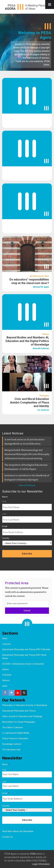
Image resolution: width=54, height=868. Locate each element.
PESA (33, 854)
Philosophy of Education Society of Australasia (25, 705)
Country (6, 538)
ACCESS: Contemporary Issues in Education (23, 664)
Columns (6, 644)
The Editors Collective (13, 727)
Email (6, 526)
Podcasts (7, 675)
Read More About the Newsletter (18, 831)
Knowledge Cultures (12, 744)
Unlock (27, 611)
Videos (5, 669)
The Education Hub (11, 750)
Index (5, 686)
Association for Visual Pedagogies (19, 722)
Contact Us (7, 837)
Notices (6, 680)
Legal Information (41, 864)
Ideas (5, 638)
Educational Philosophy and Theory (19, 711)
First (4, 501)
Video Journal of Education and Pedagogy (22, 716)
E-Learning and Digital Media (16, 733)
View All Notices (27, 485)
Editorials (26, 649)
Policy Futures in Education (15, 738)
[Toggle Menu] (50, 4)
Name (6, 497)
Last (4, 514)
